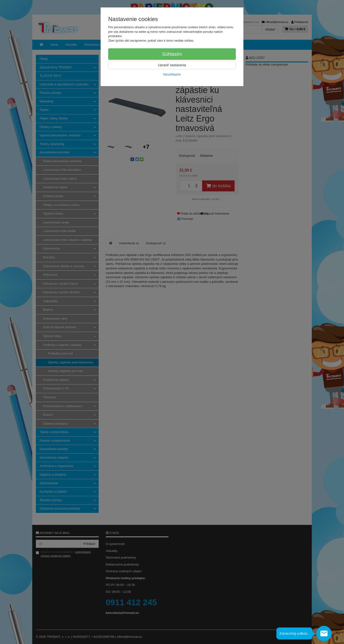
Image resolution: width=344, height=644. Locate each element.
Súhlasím (172, 54)
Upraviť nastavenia (172, 65)
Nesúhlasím (172, 74)
